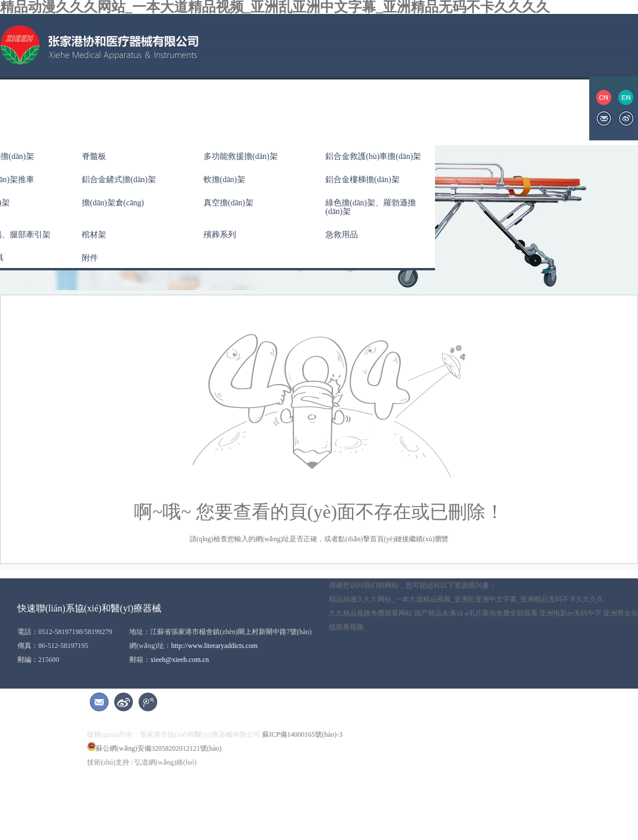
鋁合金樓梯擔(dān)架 (362, 180)
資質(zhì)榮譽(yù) (298, 108)
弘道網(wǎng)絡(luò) (166, 762)
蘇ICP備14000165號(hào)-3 (302, 734)
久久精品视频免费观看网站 (371, 613)
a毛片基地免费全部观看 (501, 613)
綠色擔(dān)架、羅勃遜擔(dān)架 (371, 207)
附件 (90, 258)
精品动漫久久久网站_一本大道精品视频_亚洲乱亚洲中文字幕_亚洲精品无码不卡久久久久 (466, 599)
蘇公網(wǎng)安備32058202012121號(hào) (154, 748)
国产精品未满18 (438, 613)
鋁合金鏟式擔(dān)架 (119, 180)
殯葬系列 (220, 235)
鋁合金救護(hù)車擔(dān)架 (373, 156)
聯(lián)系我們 (450, 108)
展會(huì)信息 (376, 108)
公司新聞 (226, 108)
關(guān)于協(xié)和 (72, 108)
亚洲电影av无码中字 (570, 613)
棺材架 (94, 235)
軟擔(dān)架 (224, 180)
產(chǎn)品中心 (158, 108)
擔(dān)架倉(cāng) (113, 203)
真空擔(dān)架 (229, 203)
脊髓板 (94, 156)
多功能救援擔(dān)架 (241, 156)
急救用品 (342, 235)
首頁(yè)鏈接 (389, 539)
